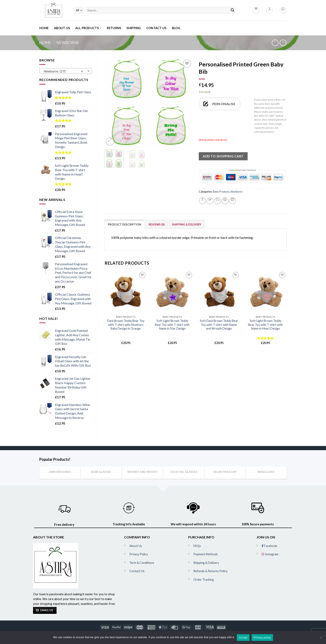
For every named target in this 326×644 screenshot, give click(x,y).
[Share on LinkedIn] (233, 201)
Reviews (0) (157, 224)
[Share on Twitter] (210, 201)
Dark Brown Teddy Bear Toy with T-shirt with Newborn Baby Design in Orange (126, 325)
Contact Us (156, 28)
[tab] (125, 224)
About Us (62, 28)
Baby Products (221, 192)
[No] (321, 639)
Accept (243, 637)
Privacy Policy (139, 554)
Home (44, 28)
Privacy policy (262, 637)
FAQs (197, 546)
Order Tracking (204, 580)
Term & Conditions (142, 563)
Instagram (270, 554)
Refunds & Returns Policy (210, 571)
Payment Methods (206, 554)
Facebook (269, 546)
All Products (88, 28)
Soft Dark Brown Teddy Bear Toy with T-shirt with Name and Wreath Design (219, 325)
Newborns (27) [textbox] (63, 71)
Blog (176, 28)
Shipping (134, 28)
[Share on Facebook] (202, 201)
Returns (114, 28)
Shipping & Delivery (187, 224)
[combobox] (66, 71)
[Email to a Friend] (218, 201)
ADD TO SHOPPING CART (223, 156)
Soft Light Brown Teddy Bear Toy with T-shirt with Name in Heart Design (265, 325)
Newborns (68, 43)
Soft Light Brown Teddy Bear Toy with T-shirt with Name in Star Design (172, 325)
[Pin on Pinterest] (225, 201)
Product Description (125, 224)
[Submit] (232, 10)
